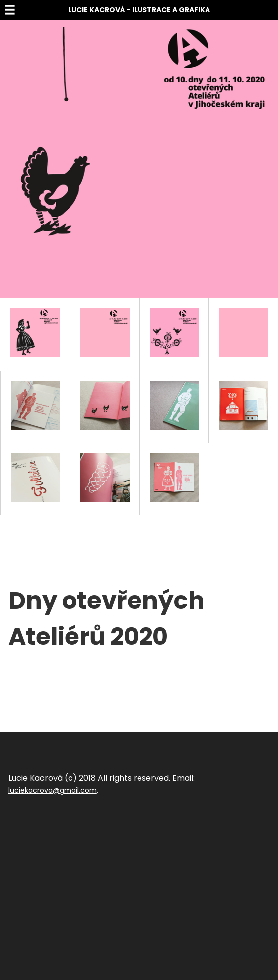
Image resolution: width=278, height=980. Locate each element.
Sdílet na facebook (41, 686)
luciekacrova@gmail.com (53, 790)
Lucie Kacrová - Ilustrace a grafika (139, 10)
